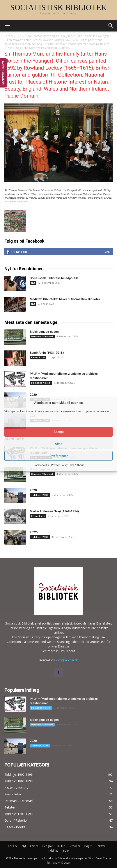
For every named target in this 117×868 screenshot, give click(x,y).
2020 (33, 395)
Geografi (48, 846)
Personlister (38, 357)
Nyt (33, 283)
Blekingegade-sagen (44, 332)
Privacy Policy (59, 465)
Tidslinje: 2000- (40, 495)
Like (107, 252)
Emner (34, 846)
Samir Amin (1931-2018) (47, 353)
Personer (74, 846)
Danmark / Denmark (42, 336)
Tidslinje (53, 851)
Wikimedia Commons (16, 202)
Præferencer (59, 456)
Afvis (58, 444)
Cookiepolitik (41, 465)
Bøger (88, 846)
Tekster (101, 846)
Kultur (61, 846)
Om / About (77, 465)
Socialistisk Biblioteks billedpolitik (54, 278)
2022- (34, 532)
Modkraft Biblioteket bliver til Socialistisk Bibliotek (65, 299)
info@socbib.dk (67, 660)
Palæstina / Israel (41, 383)
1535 (21, 36)
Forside (9, 36)
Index (66, 851)
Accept (59, 432)
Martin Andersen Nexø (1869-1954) (54, 511)
